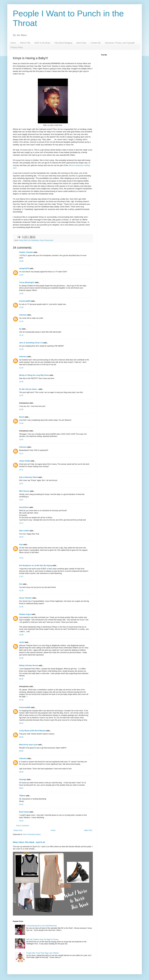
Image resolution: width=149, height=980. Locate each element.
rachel (22, 642)
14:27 (21, 484)
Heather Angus (25, 614)
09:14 (21, 723)
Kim (21, 584)
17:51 (21, 558)
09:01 (21, 788)
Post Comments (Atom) (32, 834)
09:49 (21, 772)
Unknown (23, 315)
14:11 (21, 454)
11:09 (21, 307)
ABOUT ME (25, 43)
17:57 (21, 577)
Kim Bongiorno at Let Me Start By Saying (36, 566)
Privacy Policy (17, 47)
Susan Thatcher (26, 598)
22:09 (21, 635)
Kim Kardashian (34, 240)
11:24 (21, 368)
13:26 (21, 409)
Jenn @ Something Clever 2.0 (31, 343)
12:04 (21, 382)
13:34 (21, 423)
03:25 (21, 805)
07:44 (21, 700)
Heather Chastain (26, 252)
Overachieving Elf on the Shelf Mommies (42, 926)
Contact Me (96, 43)
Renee (22, 417)
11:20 (21, 349)
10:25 (21, 821)
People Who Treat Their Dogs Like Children (43, 953)
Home (13, 43)
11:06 (21, 294)
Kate (21, 545)
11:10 (21, 321)
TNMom (22, 796)
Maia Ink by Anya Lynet (28, 745)
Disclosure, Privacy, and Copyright (120, 43)
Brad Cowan (24, 812)
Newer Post (18, 830)
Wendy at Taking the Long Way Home (34, 375)
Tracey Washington (27, 282)
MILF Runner (24, 491)
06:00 (21, 751)
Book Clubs (81, 43)
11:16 (21, 335)
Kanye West (23, 240)
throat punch (49, 240)
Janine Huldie (25, 461)
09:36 (21, 737)
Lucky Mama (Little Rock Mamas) (32, 731)
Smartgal (23, 779)
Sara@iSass (24, 507)
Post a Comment (23, 826)
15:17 (21, 523)
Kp (20, 329)
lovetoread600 (25, 301)
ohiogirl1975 (24, 268)
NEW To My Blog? (42, 43)
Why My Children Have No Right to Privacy (42, 939)
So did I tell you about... (29, 389)
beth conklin (24, 531)
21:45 (21, 607)
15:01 (21, 500)
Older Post (88, 830)
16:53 (21, 537)
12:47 (21, 395)
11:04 (21, 275)
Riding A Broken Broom (29, 665)
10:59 (21, 261)
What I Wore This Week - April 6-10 (29, 842)
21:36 (21, 591)
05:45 (21, 679)
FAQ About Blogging (63, 43)
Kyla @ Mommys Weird (28, 477)
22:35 (21, 658)
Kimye (42, 240)
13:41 (21, 440)
